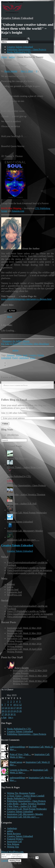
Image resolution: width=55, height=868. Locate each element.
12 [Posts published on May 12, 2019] (20, 705)
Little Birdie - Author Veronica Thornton (26, 495)
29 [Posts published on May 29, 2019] (9, 714)
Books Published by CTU (19, 52)
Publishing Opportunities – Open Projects (27, 49)
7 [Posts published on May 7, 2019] (5, 705)
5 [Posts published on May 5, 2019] (20, 701)
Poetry (15, 358)
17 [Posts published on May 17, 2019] (15, 708)
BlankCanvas (16, 762)
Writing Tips (13, 847)
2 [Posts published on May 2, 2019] (11, 701)
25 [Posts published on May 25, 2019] (17, 711)
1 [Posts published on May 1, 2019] (8, 701)
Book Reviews (14, 834)
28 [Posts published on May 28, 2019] (6, 714)
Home (4, 57)
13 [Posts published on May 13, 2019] (3, 708)
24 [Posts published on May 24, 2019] (15, 711)
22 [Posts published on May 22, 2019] (9, 711)
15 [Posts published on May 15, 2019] (9, 708)
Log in (10, 587)
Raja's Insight (11, 71)
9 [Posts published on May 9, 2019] (11, 705)
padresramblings (17, 747)
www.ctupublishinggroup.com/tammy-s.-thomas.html (26, 299)
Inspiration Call (14, 841)
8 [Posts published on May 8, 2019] (8, 705)
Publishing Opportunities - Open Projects (26, 485)
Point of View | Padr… (20, 754)
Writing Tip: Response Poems (21, 458)
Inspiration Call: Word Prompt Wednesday (27, 513)
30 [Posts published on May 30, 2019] (12, 714)
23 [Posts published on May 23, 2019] (12, 711)
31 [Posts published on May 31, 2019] (15, 714)
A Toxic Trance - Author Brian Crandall (26, 467)
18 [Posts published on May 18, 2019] (17, 708)
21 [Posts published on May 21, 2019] (6, 711)
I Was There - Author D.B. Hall (22, 504)
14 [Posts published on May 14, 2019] (6, 708)
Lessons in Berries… (20, 770)
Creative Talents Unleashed (17, 18)
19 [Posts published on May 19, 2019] (20, 708)
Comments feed (14, 592)
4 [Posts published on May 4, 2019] (17, 701)
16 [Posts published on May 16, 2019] (12, 708)
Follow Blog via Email (14, 400)
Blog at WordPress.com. (13, 852)
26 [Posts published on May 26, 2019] (20, 711)
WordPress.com (14, 595)
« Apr (4, 717)
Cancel (4, 861)
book (25, 355)
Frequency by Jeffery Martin (16, 341)
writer (32, 358)
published (24, 358)
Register (11, 584)
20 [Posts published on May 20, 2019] (3, 711)
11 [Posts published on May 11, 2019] (17, 705)
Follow (5, 424)
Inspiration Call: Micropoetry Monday (25, 531)
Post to (34, 858)
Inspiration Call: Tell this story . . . (23, 540)
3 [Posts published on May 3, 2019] (14, 701)
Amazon (11, 355)
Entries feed (13, 590)
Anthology (12, 828)
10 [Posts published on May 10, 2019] (15, 705)
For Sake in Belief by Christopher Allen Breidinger (25, 344)
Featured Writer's (15, 839)
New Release (13, 844)
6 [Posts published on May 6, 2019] (2, 705)
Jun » (11, 717)
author (12, 57)
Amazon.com (18, 211)
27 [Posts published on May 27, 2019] (3, 714)
